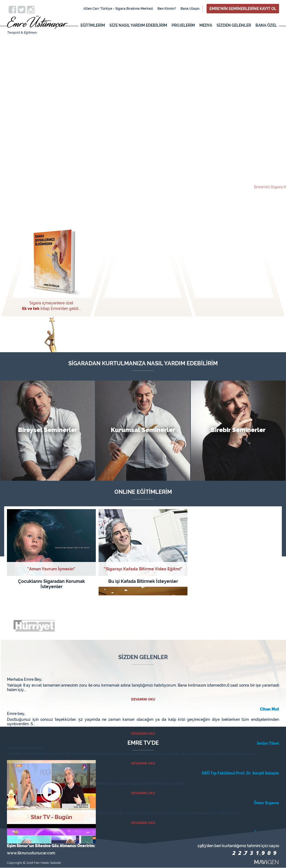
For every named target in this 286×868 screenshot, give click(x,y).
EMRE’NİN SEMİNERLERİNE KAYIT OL (243, 9)
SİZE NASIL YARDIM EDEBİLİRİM (138, 25)
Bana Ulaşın (190, 9)
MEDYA (206, 25)
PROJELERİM (183, 25)
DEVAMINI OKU (143, 699)
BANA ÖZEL (266, 25)
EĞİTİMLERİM (93, 25)
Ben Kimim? (167, 9)
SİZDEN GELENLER (234, 25)
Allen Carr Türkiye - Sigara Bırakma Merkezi (118, 9)
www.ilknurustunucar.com (31, 853)
